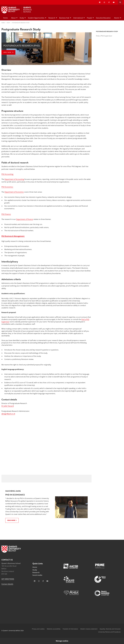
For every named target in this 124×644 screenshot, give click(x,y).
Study (8, 23)
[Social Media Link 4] (47, 581)
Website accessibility (54, 629)
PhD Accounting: (8, 174)
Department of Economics (14, 192)
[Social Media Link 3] (43, 581)
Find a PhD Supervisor (104, 36)
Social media (37, 575)
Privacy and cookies (38, 629)
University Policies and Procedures (109, 632)
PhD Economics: (7, 187)
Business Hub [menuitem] (64, 18)
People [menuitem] (89, 18)
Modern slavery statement (89, 629)
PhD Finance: (6, 214)
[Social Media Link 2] (39, 581)
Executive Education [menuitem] (103, 18)
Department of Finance (25, 219)
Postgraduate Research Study (21, 23)
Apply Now (7, 52)
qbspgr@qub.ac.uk (8, 414)
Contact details (7, 584)
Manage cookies (62, 641)
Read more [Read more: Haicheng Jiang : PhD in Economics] (11, 520)
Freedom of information (70, 629)
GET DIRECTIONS (8, 579)
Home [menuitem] (5, 18)
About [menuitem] (13, 18)
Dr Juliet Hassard (8, 406)
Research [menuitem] (52, 18)
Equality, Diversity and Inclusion (110, 629)
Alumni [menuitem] (117, 18)
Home (3, 23)
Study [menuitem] (22, 18)
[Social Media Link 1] (35, 581)
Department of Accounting (14, 179)
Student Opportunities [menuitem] (36, 18)
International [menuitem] (78, 18)
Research (36, 572)
